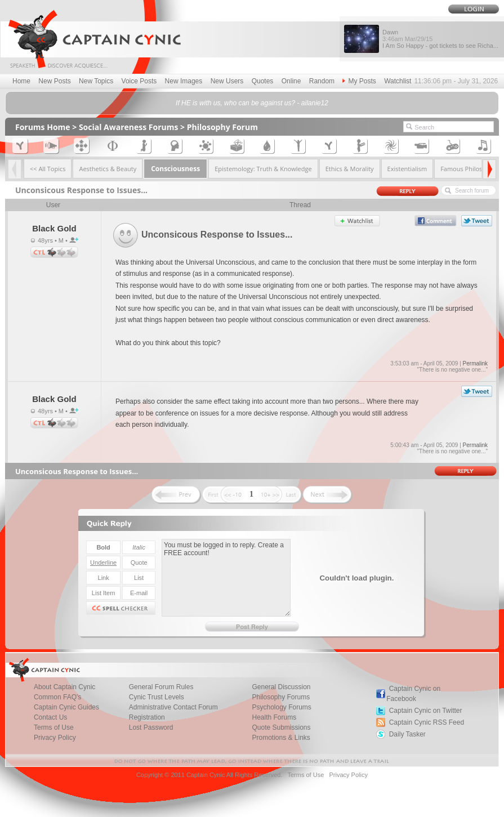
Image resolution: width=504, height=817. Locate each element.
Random (322, 81)
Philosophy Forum (222, 127)
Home (21, 81)
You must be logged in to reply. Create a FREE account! (226, 578)
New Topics (96, 81)
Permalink (475, 363)
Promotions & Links (281, 738)
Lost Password (151, 727)
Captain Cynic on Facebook (413, 694)
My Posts (359, 81)
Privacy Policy (55, 738)
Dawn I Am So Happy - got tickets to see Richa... (440, 39)
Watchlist (398, 81)
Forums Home (43, 127)
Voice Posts (139, 81)
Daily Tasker (407, 734)
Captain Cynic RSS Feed (427, 722)
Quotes (263, 81)
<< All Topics (48, 169)
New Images (184, 81)
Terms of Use (305, 775)
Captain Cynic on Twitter (426, 711)
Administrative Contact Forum (173, 707)
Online (291, 81)
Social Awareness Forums (129, 127)
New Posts (54, 81)
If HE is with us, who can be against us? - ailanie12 (252, 103)
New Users (227, 81)
